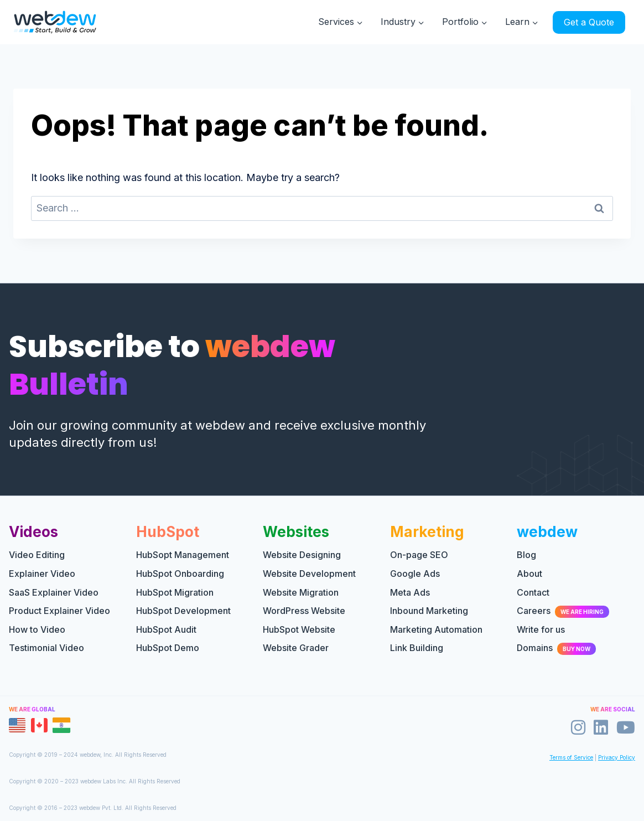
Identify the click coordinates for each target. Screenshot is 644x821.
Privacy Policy (617, 757)
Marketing (427, 532)
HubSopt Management (183, 555)
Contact (533, 592)
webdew (547, 532)
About (529, 574)
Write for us (541, 629)
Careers (563, 611)
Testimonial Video (46, 648)
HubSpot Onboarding (180, 574)
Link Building (417, 648)
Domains (556, 648)
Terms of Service (571, 757)
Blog (526, 555)
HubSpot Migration (175, 592)
